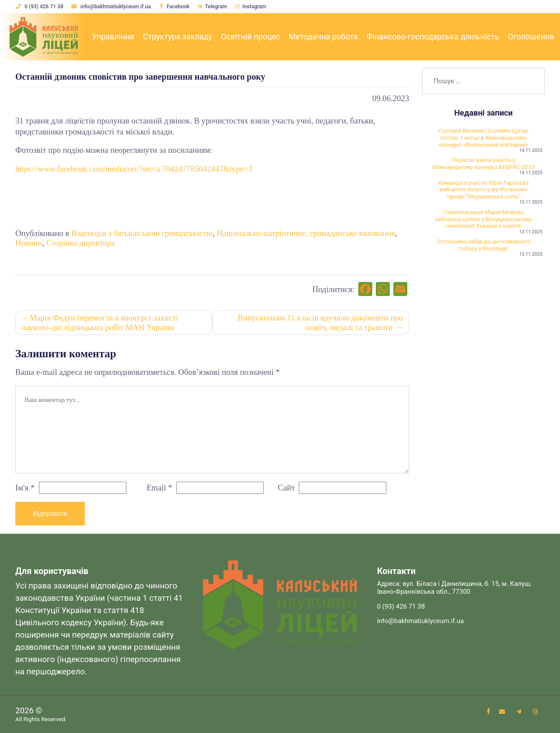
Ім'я (25, 488)
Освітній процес (250, 37)
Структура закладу (178, 37)
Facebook (174, 7)
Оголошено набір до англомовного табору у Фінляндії (483, 246)
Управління (113, 37)
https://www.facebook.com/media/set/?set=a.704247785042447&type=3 (134, 169)
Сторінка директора (80, 243)
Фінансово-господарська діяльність (433, 37)
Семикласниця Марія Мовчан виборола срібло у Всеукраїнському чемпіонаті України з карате (484, 220)
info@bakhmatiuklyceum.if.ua (112, 7)
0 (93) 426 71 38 (40, 7)
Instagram (251, 7)
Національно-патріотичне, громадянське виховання (306, 233)
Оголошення (531, 37)
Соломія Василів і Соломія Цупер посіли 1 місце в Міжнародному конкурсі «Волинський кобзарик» (484, 138)
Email (159, 488)
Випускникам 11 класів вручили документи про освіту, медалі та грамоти (320, 322)
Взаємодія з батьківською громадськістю (142, 233)
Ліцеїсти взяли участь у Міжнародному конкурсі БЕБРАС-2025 (484, 164)
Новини (29, 243)
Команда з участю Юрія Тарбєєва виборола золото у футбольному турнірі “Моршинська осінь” (484, 190)
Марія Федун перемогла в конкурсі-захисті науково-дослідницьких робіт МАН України (100, 322)
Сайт (286, 488)
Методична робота (323, 37)
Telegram (213, 7)
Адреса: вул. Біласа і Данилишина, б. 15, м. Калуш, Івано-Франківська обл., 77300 (454, 588)
